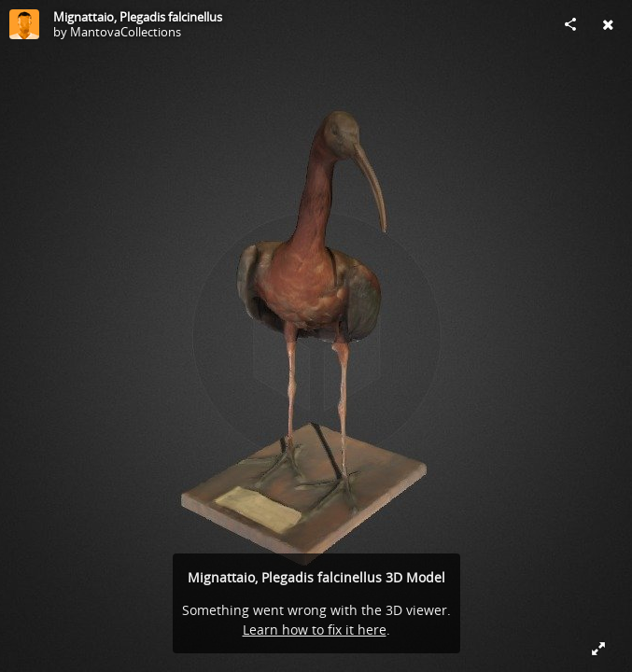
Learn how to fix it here (315, 630)
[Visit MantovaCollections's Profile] (24, 24)
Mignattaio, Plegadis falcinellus (138, 17)
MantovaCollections (126, 32)
